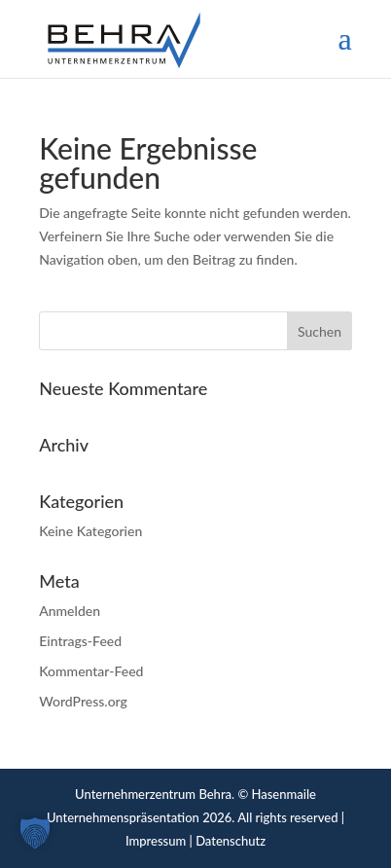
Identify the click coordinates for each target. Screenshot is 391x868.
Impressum (156, 841)
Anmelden (70, 611)
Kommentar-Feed (91, 671)
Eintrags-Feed (80, 641)
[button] (35, 833)
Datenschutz (231, 841)
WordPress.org (83, 701)
